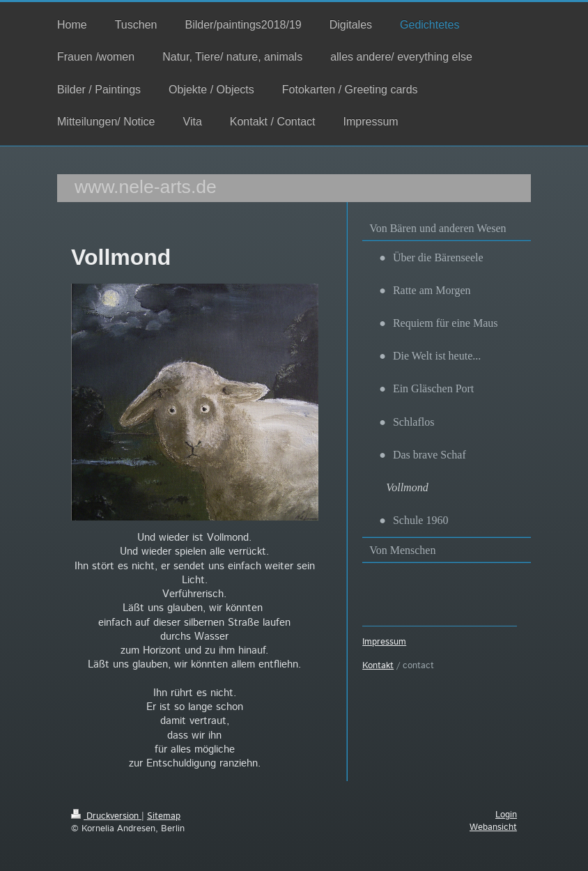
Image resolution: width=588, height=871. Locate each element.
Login (506, 815)
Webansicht (493, 827)
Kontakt (378, 666)
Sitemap (164, 816)
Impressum (384, 642)
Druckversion (106, 816)
